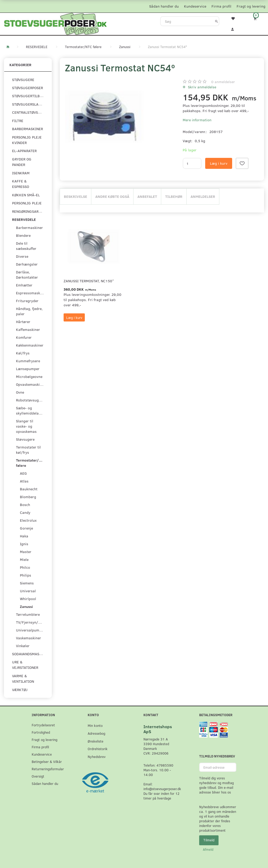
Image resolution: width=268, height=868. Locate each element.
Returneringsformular (48, 769)
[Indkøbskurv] (257, 18)
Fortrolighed (41, 732)
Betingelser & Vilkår (47, 761)
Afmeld (208, 849)
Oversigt (38, 776)
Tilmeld (209, 840)
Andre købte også (112, 196)
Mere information (197, 120)
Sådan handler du (164, 6)
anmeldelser (223, 82)
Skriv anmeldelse (202, 87)
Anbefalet (147, 196)
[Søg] (217, 21)
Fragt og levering (251, 6)
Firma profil (221, 6)
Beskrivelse (76, 196)
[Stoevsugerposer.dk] (55, 23)
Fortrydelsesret (43, 725)
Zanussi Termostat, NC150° (89, 281)
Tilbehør (174, 196)
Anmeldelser (203, 196)
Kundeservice (195, 6)
